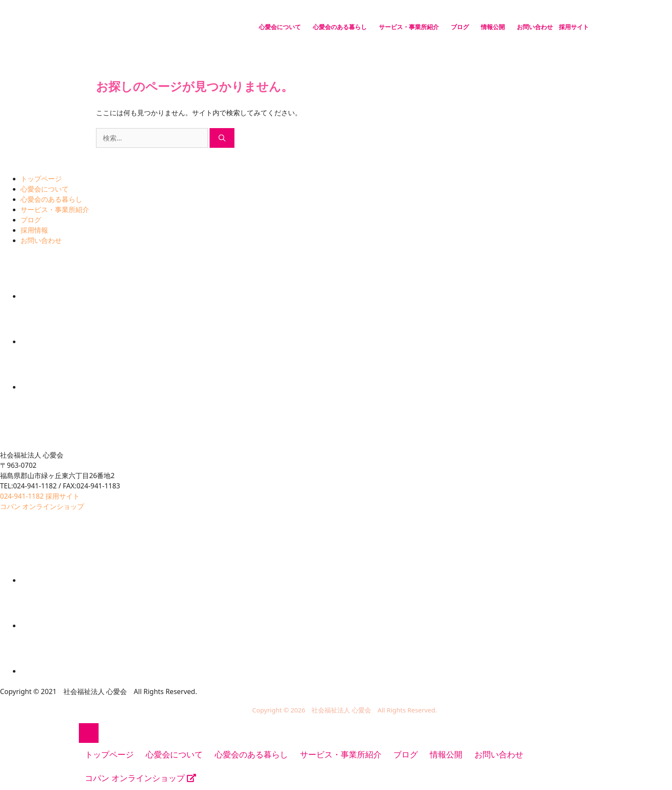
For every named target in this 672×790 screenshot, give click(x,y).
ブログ (460, 27)
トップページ (41, 179)
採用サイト (574, 27)
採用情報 (34, 230)
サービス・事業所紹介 (409, 27)
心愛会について (280, 27)
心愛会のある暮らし (340, 27)
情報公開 (493, 27)
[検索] (222, 138)
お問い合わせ (535, 27)
